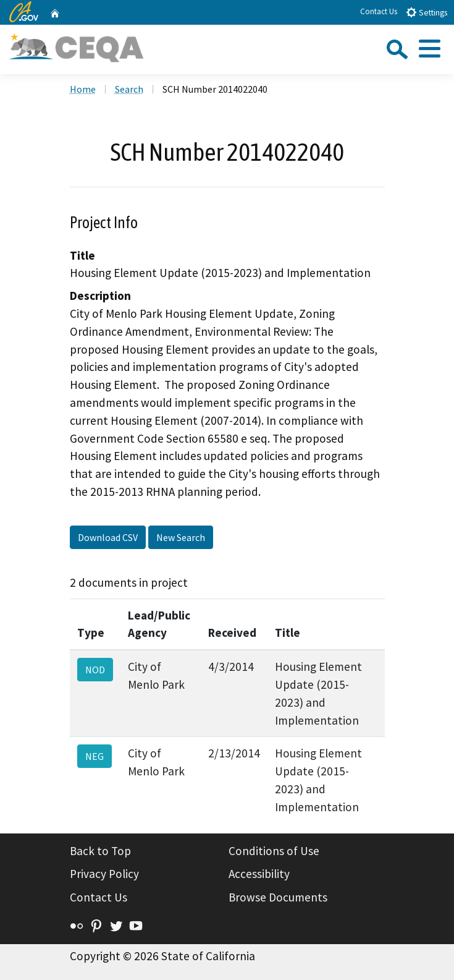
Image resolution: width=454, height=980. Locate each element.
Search (129, 89)
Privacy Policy (104, 874)
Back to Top (100, 851)
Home (83, 89)
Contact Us (379, 11)
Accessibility (259, 874)
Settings (427, 12)
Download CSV (108, 537)
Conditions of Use (274, 851)
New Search (181, 537)
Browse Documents (278, 897)
